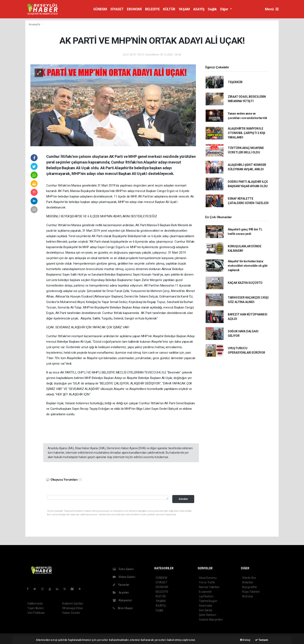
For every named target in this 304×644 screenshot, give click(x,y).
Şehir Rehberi (208, 615)
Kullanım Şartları (73, 603)
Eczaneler (205, 592)
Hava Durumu (208, 578)
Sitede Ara (249, 578)
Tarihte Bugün (208, 601)
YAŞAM (184, 9)
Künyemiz (122, 600)
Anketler (248, 582)
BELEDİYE (152, 9)
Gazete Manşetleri (211, 620)
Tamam (262, 640)
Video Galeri (124, 577)
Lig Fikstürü (206, 596)
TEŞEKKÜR (235, 82)
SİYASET (117, 9)
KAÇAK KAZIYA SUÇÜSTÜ (245, 283)
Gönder (183, 499)
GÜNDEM (100, 9)
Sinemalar (206, 606)
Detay (245, 640)
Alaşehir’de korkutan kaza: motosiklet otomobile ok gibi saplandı (248, 266)
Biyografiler (250, 587)
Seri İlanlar (206, 610)
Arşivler (121, 593)
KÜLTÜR (169, 9)
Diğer (225, 9)
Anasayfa (35, 24)
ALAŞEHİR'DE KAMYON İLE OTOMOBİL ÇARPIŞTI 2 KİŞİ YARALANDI (246, 133)
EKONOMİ (134, 9)
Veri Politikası (36, 613)
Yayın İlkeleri (35, 608)
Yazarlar (121, 585)
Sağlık (212, 9)
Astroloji (247, 596)
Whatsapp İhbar (73, 608)
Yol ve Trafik (207, 582)
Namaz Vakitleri (209, 587)
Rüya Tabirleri (251, 592)
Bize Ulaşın (123, 608)
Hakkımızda (35, 603)
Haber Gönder (71, 613)
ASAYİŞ (199, 9)
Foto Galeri (123, 569)
